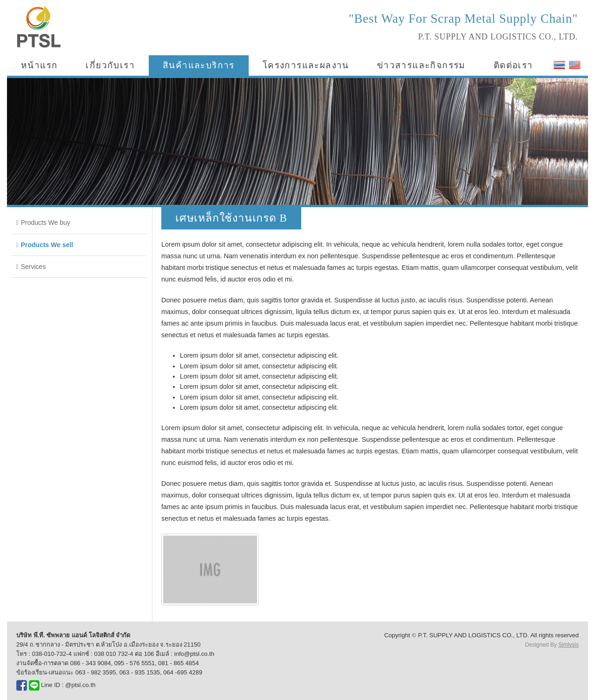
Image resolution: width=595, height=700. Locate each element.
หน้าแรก (39, 65)
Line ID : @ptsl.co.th (62, 685)
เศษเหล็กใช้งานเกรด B (231, 218)
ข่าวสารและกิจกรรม (421, 65)
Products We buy (46, 222)
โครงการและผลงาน (306, 65)
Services (33, 267)
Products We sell (47, 245)
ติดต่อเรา (513, 65)
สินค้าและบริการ (199, 65)
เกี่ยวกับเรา (110, 65)
